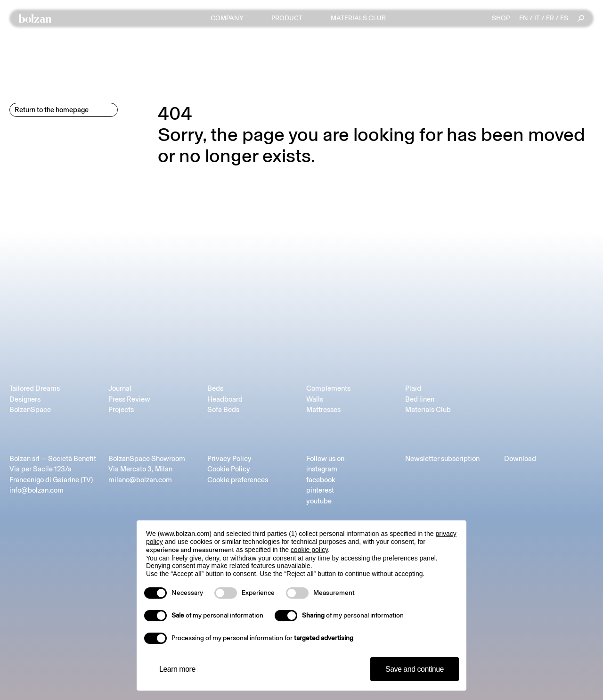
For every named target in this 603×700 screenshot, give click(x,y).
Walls (315, 399)
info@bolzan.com (37, 490)
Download (520, 459)
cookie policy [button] (309, 550)
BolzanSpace (30, 410)
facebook (321, 480)
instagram (322, 469)
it (537, 18)
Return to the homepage (52, 110)
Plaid (413, 388)
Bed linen (420, 399)
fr (550, 18)
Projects (121, 410)
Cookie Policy (229, 469)
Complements (328, 388)
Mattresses (323, 410)
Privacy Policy (229, 459)
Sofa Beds (223, 410)
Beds (215, 388)
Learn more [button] (177, 669)
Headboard (225, 399)
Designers (25, 399)
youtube (319, 501)
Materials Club (428, 410)
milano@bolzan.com (140, 480)
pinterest (320, 490)
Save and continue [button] (415, 669)
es (564, 18)
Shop (501, 18)
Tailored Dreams (35, 388)
